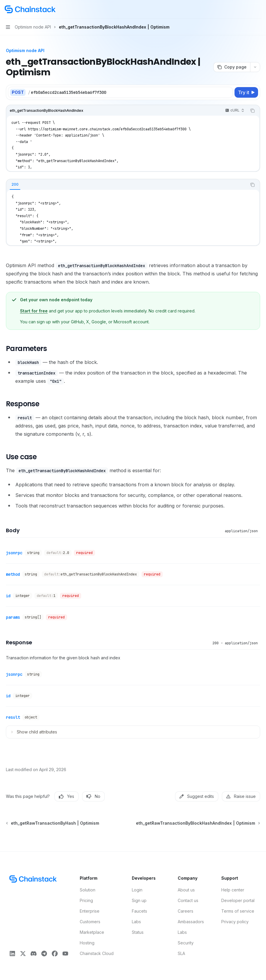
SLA (181, 953)
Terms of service (238, 911)
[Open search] (247, 9)
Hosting (87, 943)
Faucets (139, 911)
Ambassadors (191, 922)
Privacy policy (235, 922)
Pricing (86, 900)
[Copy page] (232, 67)
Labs (136, 922)
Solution (88, 890)
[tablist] (127, 185)
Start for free (34, 311)
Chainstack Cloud (97, 953)
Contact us (188, 900)
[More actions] (258, 9)
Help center (233, 890)
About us (186, 890)
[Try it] (246, 92)
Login (137, 890)
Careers (186, 911)
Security (186, 943)
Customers (90, 922)
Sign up (139, 900)
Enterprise (90, 911)
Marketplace (92, 932)
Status (138, 932)
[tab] (15, 184)
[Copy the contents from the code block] (252, 111)
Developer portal (238, 900)
